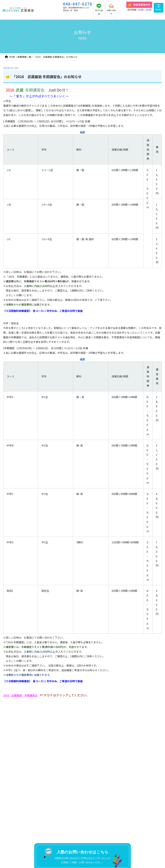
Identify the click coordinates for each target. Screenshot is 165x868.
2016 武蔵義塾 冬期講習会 (20, 695)
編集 (82, 132)
